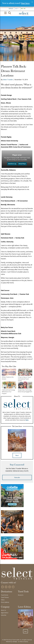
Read (17, 456)
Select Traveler (8, 80)
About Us (3, 610)
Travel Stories (5, 595)
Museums (21, 595)
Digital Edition (5, 613)
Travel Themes (5, 597)
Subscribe (17, 478)
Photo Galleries (5, 602)
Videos (3, 600)
